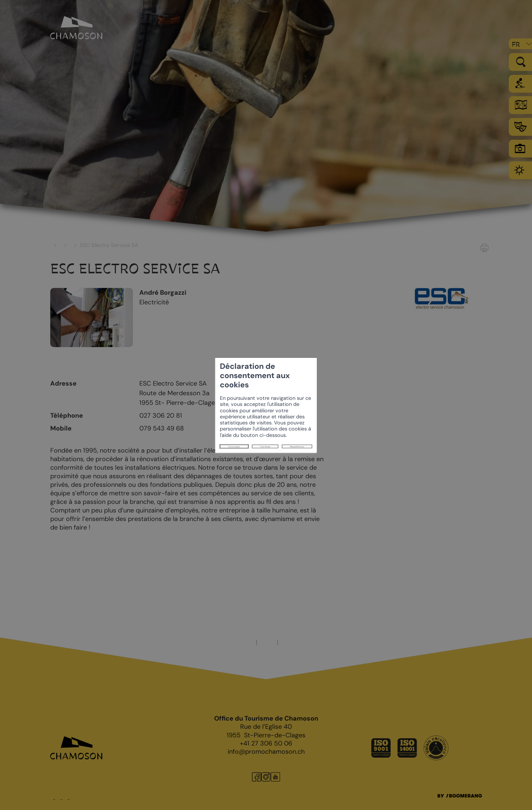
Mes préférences (232, 425)
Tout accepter (142, 425)
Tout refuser (185, 425)
